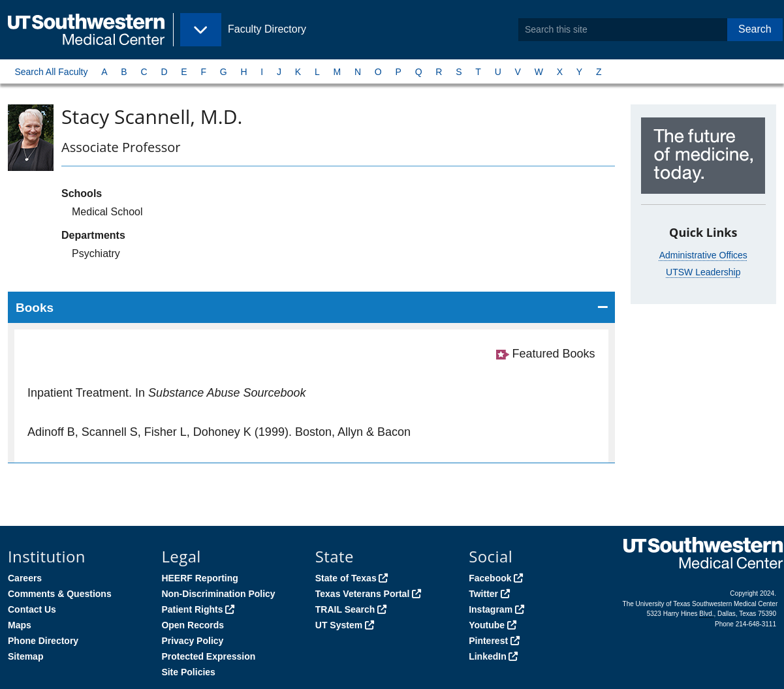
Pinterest (488, 641)
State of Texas (346, 578)
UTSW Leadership (703, 272)
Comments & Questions (60, 594)
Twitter (483, 594)
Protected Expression (208, 656)
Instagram (491, 609)
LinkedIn (488, 656)
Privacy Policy (192, 641)
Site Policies (188, 672)
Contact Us (32, 609)
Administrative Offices (703, 255)
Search (755, 29)
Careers (25, 578)
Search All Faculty (51, 72)
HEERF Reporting (199, 578)
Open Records (193, 625)
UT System (339, 625)
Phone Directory (43, 641)
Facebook (490, 578)
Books (35, 308)
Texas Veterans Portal (362, 594)
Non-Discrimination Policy (218, 594)
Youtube (487, 625)
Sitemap (25, 656)
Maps (20, 625)
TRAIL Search (345, 609)
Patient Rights (192, 609)
